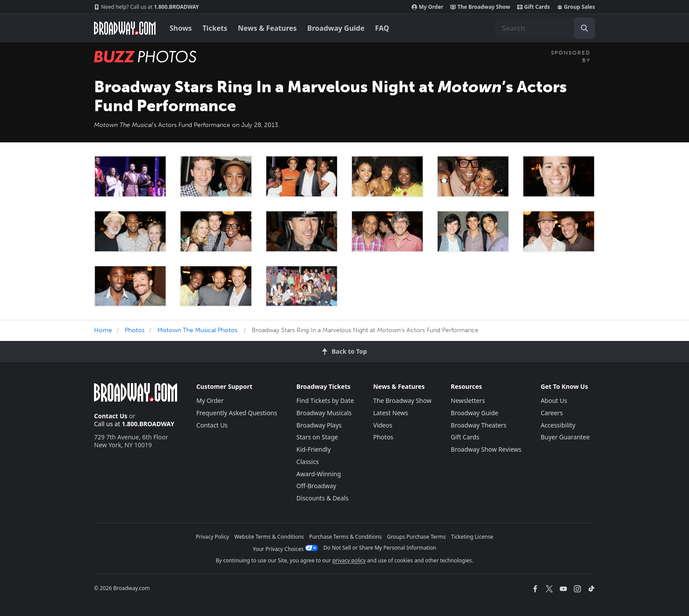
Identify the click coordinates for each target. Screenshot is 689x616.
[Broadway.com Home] (125, 28)
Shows (181, 28)
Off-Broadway (317, 486)
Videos (383, 425)
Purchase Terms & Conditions (346, 537)
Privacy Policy (213, 537)
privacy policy (349, 560)
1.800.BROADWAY (147, 7)
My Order (428, 7)
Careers (551, 413)
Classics (308, 462)
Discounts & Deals (323, 498)
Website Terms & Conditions (269, 537)
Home (103, 330)
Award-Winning (319, 474)
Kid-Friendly (314, 449)
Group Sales (576, 7)
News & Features (267, 28)
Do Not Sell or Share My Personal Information (380, 548)
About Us (554, 400)
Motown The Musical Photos (197, 330)
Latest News (391, 413)
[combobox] (545, 28)
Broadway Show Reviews (486, 449)
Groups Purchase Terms (417, 537)
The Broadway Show (480, 7)
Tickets (215, 28)
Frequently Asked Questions (237, 413)
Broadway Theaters (479, 425)
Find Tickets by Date (325, 400)
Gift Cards (534, 7)
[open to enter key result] (584, 28)
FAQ (382, 28)
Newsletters (468, 400)
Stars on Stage (317, 437)
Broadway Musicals (324, 413)
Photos (135, 330)
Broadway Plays (319, 425)
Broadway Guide (336, 28)
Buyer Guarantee (565, 437)
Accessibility (558, 425)
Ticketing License (472, 537)
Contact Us (111, 416)
